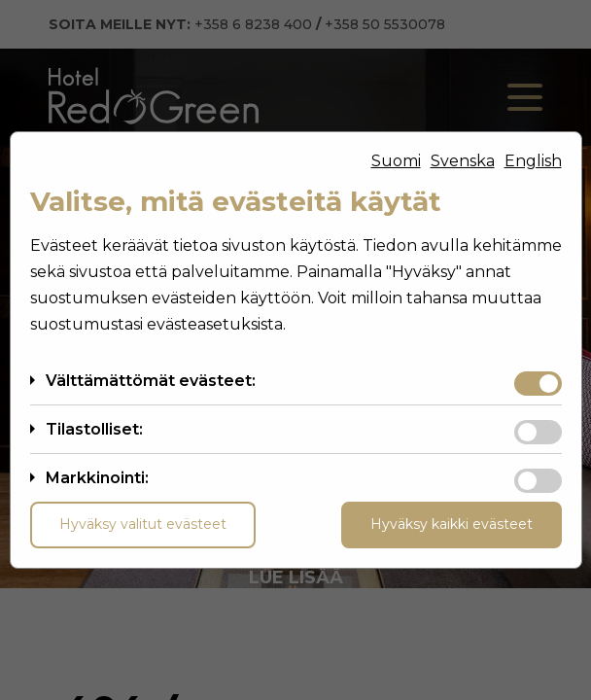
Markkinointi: (97, 478)
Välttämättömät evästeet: (151, 381)
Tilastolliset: (94, 429)
